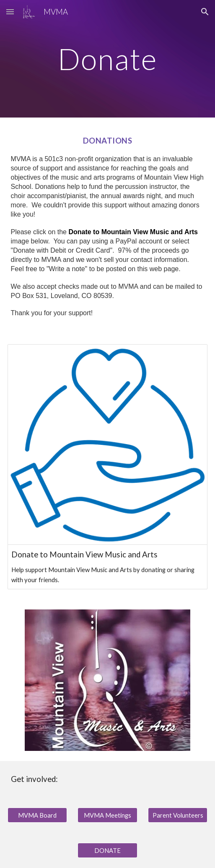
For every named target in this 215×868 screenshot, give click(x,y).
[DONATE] (107, 850)
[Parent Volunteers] (178, 815)
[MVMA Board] (38, 815)
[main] (108, 59)
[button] (10, 12)
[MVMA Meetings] (107, 815)
